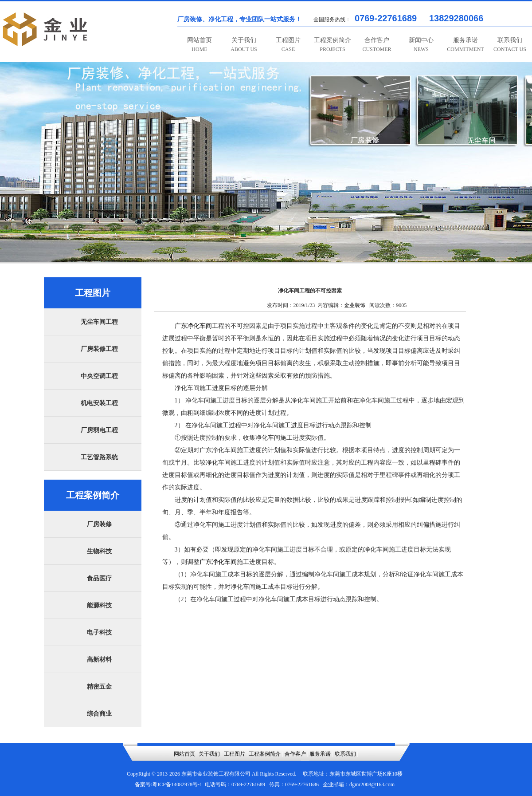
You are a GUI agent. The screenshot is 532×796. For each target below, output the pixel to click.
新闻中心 (421, 45)
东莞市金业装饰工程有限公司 (216, 774)
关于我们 (244, 45)
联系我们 (510, 45)
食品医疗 (99, 578)
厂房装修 (99, 524)
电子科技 (99, 632)
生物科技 (99, 551)
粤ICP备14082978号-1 (177, 784)
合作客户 (377, 45)
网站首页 (199, 45)
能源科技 (99, 605)
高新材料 (99, 660)
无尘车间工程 (99, 322)
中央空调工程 (99, 376)
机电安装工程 (99, 403)
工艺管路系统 (99, 457)
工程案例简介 (332, 45)
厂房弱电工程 (99, 430)
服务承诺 (465, 45)
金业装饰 (355, 305)
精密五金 (99, 687)
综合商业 (99, 714)
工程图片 (288, 45)
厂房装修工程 (99, 349)
